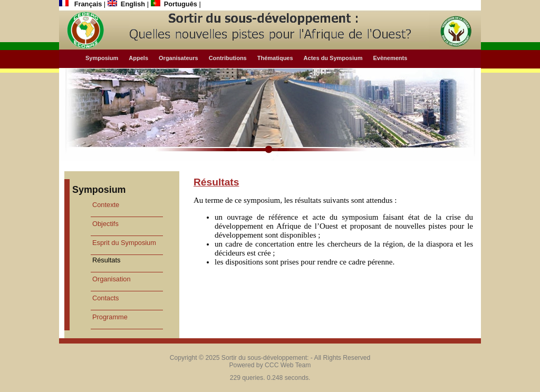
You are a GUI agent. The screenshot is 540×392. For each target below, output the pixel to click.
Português (175, 4)
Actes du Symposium (333, 58)
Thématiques (275, 58)
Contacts (106, 298)
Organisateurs (179, 58)
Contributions (228, 58)
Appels (138, 58)
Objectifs (105, 224)
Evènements (390, 58)
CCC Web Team (288, 365)
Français (81, 4)
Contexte (106, 205)
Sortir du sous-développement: (265, 358)
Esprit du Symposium (124, 243)
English (127, 4)
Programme (110, 317)
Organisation (112, 279)
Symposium (102, 58)
